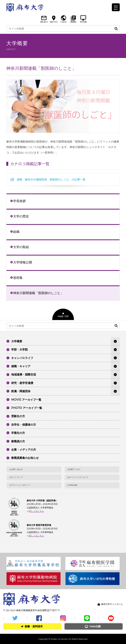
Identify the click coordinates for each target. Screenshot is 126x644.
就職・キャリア (21, 366)
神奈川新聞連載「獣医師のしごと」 (38, 293)
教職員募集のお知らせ (25, 458)
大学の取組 (21, 247)
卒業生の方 (18, 433)
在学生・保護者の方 (24, 425)
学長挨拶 (19, 201)
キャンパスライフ (22, 358)
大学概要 (17, 341)
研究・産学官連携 (22, 383)
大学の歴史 (21, 216)
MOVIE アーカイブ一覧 (26, 400)
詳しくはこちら (36, 511)
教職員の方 (18, 441)
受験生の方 (18, 416)
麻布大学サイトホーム (112, 604)
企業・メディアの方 (24, 450)
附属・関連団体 (21, 391)
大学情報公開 (23, 262)
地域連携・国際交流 (24, 374)
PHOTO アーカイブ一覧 (27, 408)
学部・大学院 (19, 350)
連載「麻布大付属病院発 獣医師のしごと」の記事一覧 (51, 179)
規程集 (18, 278)
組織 (16, 232)
